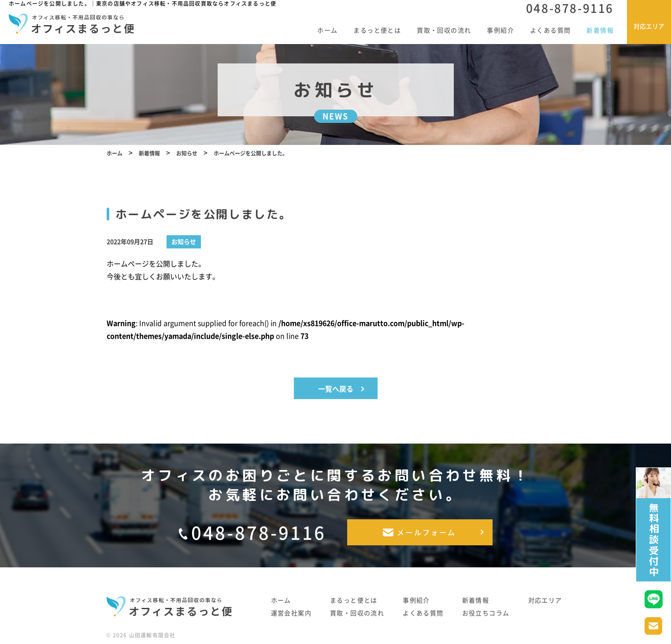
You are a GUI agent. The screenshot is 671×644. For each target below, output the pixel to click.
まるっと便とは (377, 30)
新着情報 (600, 30)
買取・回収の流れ (444, 30)
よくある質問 (550, 30)
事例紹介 (500, 30)
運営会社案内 (291, 614)
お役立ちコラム (486, 614)
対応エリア (545, 601)
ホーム (327, 30)
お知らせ (184, 251)
